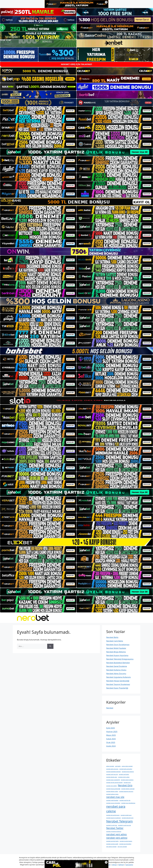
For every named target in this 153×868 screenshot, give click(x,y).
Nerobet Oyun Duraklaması (118, 645)
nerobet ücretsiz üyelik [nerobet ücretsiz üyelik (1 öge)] (112, 844)
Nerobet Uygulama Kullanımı (118, 677)
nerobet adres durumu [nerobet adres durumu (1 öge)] (112, 769)
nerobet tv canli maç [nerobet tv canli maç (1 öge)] (112, 825)
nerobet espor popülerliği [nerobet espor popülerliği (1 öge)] (113, 780)
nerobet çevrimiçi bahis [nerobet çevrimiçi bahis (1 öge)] (112, 841)
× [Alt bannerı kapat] (106, 862)
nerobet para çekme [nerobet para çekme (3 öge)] (116, 809)
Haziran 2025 (112, 732)
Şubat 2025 (111, 739)
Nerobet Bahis (112, 637)
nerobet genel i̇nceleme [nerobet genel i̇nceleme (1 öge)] (127, 780)
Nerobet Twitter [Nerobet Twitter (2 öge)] (115, 828)
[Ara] (50, 646)
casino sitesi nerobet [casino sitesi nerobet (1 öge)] (127, 766)
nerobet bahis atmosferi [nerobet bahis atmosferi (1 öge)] (126, 769)
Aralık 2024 (111, 746)
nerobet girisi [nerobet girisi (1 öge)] (127, 782)
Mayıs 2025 (111, 735)
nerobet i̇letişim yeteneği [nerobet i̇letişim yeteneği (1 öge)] (128, 789)
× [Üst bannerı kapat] (106, 2)
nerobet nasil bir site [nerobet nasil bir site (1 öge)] (125, 800)
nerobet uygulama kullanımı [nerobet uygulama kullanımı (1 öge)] (114, 831)
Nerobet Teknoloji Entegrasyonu (120, 659)
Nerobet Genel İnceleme (117, 666)
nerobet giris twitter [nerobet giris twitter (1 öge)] (112, 786)
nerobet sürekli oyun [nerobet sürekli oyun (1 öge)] (126, 815)
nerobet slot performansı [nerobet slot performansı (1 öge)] (113, 815)
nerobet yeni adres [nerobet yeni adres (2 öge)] (116, 834)
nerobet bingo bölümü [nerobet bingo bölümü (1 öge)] (128, 772)
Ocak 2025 (111, 742)
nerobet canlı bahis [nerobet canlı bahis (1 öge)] (124, 774)
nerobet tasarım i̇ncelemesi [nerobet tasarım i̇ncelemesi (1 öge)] (113, 818)
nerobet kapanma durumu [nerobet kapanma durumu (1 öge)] (126, 791)
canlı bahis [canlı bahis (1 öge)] (118, 766)
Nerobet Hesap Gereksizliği (118, 681)
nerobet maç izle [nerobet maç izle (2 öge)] (115, 797)
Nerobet (110, 708)
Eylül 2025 (111, 728)
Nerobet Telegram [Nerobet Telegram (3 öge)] (119, 821)
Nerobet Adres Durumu (116, 673)
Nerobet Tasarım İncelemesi (118, 684)
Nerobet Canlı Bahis (115, 641)
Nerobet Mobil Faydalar (116, 648)
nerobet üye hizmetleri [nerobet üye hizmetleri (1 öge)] (125, 844)
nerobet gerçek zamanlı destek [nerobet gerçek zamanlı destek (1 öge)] (114, 782)
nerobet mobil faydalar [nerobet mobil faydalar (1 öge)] (112, 800)
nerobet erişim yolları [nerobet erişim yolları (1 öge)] (124, 777)
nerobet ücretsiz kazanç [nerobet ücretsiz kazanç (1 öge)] (126, 841)
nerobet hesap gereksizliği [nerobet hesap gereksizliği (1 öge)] (113, 789)
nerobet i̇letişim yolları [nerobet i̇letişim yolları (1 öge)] (112, 791)
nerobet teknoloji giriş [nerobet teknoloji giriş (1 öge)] (128, 818)
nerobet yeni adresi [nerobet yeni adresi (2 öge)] (117, 838)
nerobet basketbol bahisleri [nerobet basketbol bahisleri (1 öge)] (114, 772)
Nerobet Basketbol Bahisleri (118, 663)
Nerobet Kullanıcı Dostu (116, 670)
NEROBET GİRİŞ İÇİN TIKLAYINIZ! (76, 64)
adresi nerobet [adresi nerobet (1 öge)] (110, 766)
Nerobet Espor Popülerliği (117, 688)
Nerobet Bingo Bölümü (116, 652)
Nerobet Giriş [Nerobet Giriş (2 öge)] (125, 785)
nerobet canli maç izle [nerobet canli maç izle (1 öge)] (112, 774)
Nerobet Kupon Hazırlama (117, 655)
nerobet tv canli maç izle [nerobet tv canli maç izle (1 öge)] (124, 825)
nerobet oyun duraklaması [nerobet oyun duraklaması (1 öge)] (128, 803)
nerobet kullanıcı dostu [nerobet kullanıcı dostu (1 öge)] (112, 794)
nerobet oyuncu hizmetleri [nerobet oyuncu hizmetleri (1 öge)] (113, 803)
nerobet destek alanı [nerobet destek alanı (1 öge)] (112, 777)
